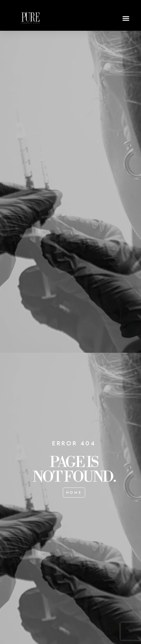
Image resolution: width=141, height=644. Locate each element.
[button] (126, 18)
